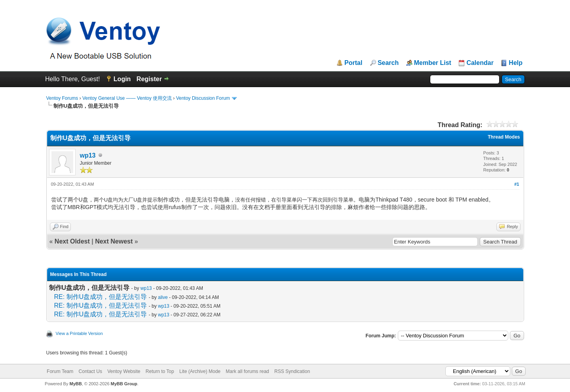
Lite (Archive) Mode (200, 371)
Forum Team (60, 371)
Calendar (480, 63)
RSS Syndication (292, 371)
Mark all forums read (247, 371)
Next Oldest (72, 241)
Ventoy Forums (62, 98)
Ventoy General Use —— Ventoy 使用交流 (127, 98)
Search (388, 63)
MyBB (75, 384)
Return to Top (160, 371)
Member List (433, 63)
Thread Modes (504, 137)
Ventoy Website (124, 371)
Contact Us (90, 371)
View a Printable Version (79, 333)
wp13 (88, 155)
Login (122, 79)
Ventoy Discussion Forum (203, 98)
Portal (353, 63)
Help (516, 63)
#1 (517, 184)
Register (149, 79)
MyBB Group (124, 384)
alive (163, 297)
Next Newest (114, 241)
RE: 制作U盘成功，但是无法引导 (101, 297)
